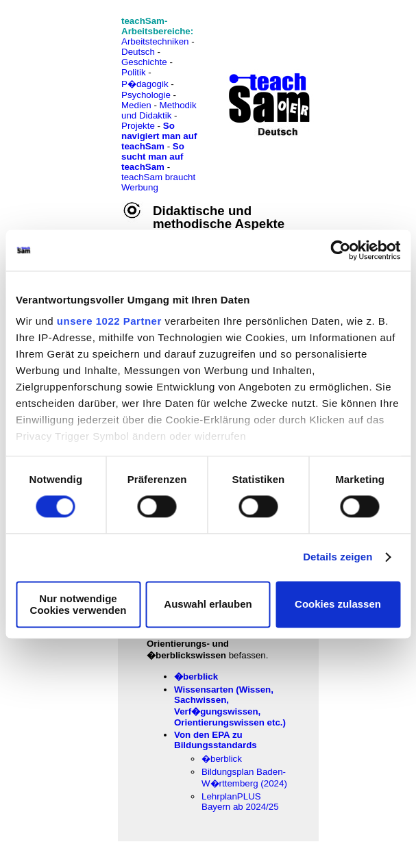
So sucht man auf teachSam (153, 157)
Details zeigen (338, 557)
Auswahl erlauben (208, 605)
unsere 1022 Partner (109, 321)
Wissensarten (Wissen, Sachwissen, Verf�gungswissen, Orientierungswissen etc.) (230, 706)
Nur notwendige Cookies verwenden (78, 604)
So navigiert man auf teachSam (159, 136)
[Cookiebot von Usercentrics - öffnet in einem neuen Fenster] (340, 250)
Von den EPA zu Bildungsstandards (216, 740)
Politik (134, 72)
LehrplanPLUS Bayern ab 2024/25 (240, 802)
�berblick (196, 677)
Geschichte (144, 62)
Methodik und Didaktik (159, 110)
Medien (136, 105)
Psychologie (146, 95)
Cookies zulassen (338, 605)
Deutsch (138, 52)
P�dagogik (145, 84)
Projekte (138, 126)
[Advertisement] (71, 41)
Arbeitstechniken (155, 41)
